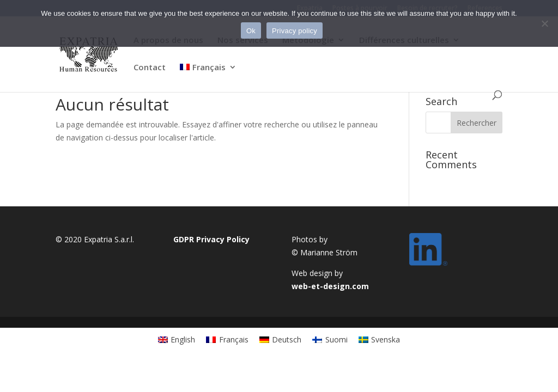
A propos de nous (168, 41)
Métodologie (308, 41)
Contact (150, 68)
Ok (251, 31)
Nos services (243, 41)
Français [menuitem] (234, 339)
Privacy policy (295, 31)
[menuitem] (208, 77)
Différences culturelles (404, 41)
